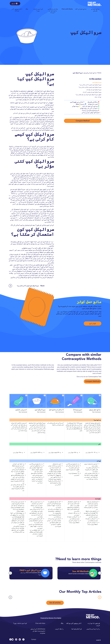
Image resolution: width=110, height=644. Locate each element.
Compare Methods (93, 381)
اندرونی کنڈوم (21, 410)
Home (99, 73)
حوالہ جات (98, 97)
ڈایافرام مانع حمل (56, 410)
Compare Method (83, 121)
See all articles (55, 603)
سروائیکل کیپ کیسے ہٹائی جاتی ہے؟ (90, 87)
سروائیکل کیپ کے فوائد (94, 90)
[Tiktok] (10, 639)
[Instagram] (16, 639)
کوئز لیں (93, 323)
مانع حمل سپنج (95, 410)
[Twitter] (20, 639)
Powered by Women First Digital (51, 618)
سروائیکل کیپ (97, 82)
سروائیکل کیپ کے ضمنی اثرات (92, 92)
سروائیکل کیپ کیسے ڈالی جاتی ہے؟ (90, 85)
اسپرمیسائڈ (78, 410)
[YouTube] (12, 639)
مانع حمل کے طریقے (90, 73)
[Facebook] (23, 639)
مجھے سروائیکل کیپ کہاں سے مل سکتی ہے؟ (88, 95)
